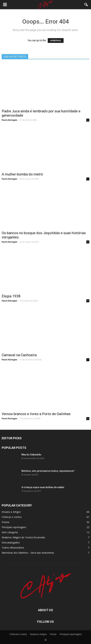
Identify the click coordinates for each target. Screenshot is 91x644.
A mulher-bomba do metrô (22, 174)
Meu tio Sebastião (31, 455)
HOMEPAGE (56, 41)
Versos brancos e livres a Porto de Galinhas (36, 414)
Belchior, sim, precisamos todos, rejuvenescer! (48, 471)
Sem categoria (10, 532)
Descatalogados (11, 542)
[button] (86, 5)
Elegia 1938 (11, 296)
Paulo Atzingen (9, 120)
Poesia (5, 522)
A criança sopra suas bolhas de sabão (43, 487)
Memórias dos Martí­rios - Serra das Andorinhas (28, 553)
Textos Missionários (13, 548)
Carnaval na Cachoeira (19, 355)
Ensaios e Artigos (11, 512)
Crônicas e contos (12, 517)
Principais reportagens (14, 527)
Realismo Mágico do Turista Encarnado (23, 537)
